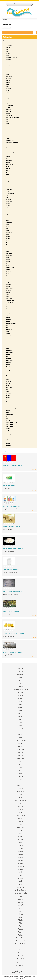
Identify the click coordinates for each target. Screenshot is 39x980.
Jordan (8, 220)
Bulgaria (8, 103)
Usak (21, 947)
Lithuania (8, 247)
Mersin (20, 869)
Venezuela (8, 435)
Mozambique (9, 288)
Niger (7, 307)
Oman (7, 315)
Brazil (7, 99)
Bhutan (8, 91)
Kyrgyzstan (9, 233)
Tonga (7, 406)
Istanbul (21, 809)
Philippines (9, 330)
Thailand (8, 398)
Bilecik (20, 719)
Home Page (13, 3)
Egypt (7, 158)
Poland (8, 332)
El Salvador (9, 160)
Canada (8, 113)
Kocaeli (21, 845)
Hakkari (21, 794)
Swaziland (8, 383)
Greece (8, 187)
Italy (7, 214)
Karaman (21, 821)
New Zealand (9, 303)
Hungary (8, 204)
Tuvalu (7, 416)
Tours (20, 926)
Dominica (8, 150)
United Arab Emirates (11, 422)
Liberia (7, 241)
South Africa (9, 371)
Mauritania (8, 272)
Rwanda (8, 344)
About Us (19, 3)
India (7, 208)
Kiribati (8, 226)
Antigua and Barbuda (11, 58)
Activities (21, 669)
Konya (21, 848)
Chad (7, 120)
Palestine (8, 319)
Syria (7, 389)
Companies (7, 41)
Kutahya (21, 854)
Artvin (21, 701)
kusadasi (21, 851)
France (7, 175)
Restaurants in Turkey (20, 893)
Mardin (21, 863)
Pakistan (8, 317)
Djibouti (8, 148)
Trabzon (21, 929)
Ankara (20, 692)
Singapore (8, 363)
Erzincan (20, 770)
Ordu (21, 884)
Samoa (7, 348)
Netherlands (9, 299)
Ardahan (21, 698)
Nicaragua (8, 305)
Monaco (8, 280)
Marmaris (20, 866)
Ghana (7, 185)
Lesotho (8, 239)
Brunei (7, 101)
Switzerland (9, 387)
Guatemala (9, 189)
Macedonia (9, 253)
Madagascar (9, 255)
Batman (20, 713)
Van (21, 950)
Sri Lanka (8, 377)
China (7, 124)
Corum (20, 752)
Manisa (21, 860)
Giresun (21, 788)
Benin (7, 87)
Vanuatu (8, 433)
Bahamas (8, 72)
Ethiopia (8, 171)
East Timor (9, 154)
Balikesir (21, 707)
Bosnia (8, 95)
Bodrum (21, 728)
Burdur (20, 734)
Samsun (21, 902)
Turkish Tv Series (20, 944)
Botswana (8, 97)
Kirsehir (21, 842)
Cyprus (8, 138)
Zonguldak (21, 959)
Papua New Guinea (11, 323)
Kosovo (8, 228)
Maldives (8, 261)
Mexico (8, 276)
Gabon (7, 177)
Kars (21, 824)
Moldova (8, 278)
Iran (7, 212)
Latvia (7, 235)
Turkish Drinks (21, 938)
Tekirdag (21, 920)
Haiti (7, 197)
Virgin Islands (9, 439)
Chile (7, 122)
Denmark (8, 146)
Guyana (8, 195)
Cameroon (8, 111)
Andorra (8, 53)
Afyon (21, 677)
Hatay (21, 797)
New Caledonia (10, 301)
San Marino (9, 350)
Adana (20, 672)
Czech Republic (10, 140)
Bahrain (8, 74)
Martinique (9, 270)
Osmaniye (21, 887)
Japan (7, 218)
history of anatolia (21, 800)
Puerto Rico (9, 336)
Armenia (8, 62)
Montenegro (9, 284)
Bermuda (8, 89)
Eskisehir (21, 776)
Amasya (21, 686)
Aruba (7, 64)
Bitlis (21, 725)
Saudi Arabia (9, 352)
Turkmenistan (9, 414)
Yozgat (20, 956)
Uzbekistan (9, 431)
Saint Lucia (9, 346)
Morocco (8, 286)
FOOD (19, 963)
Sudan (7, 379)
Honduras (8, 199)
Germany (8, 183)
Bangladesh (9, 76)
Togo (7, 404)
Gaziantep (21, 785)
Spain (7, 375)
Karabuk (20, 818)
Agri (21, 680)
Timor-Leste (9, 402)
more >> (34, 470)
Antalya (21, 695)
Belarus (8, 80)
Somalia (8, 369)
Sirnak (21, 914)
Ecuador (8, 156)
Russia (7, 342)
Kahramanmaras (21, 815)
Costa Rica (9, 132)
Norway (8, 313)
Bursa (21, 737)
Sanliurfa (21, 905)
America (8, 51)
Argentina (8, 60)
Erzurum (21, 773)
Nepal (7, 297)
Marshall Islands (10, 268)
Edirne (20, 764)
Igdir (21, 803)
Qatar (7, 338)
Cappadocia (21, 749)
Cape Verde (9, 115)
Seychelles (9, 358)
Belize (7, 84)
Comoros (8, 128)
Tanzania (8, 396)
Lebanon (8, 237)
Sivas (20, 917)
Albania (8, 47)
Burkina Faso (9, 105)
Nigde (21, 881)
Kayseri (21, 830)
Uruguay (8, 429)
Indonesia (8, 210)
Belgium (8, 82)
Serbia (7, 356)
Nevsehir (21, 878)
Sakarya (21, 899)
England (8, 162)
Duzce (21, 761)
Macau (7, 251)
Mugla (20, 872)
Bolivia (7, 93)
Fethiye (21, 782)
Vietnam (8, 437)
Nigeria (8, 309)
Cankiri (21, 746)
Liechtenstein (9, 245)
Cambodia (8, 109)
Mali (7, 263)
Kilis (21, 833)
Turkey (7, 412)
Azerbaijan (9, 70)
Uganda (8, 418)
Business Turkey (21, 740)
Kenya (7, 224)
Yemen (7, 441)
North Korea (9, 311)
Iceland (8, 206)
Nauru (7, 294)
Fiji (6, 173)
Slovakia (8, 365)
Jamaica (8, 216)
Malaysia (8, 259)
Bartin (21, 710)
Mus (20, 875)
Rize (20, 896)
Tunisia (8, 410)
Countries (7, 43)
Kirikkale (21, 836)
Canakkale (20, 743)
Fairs (21, 779)
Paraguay (8, 325)
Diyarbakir (21, 758)
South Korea (9, 373)
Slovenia (8, 367)
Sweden (8, 385)
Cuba (7, 136)
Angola (8, 56)
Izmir (20, 812)
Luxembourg (9, 249)
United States (9, 427)
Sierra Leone (9, 361)
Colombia (8, 126)
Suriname (8, 381)
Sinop (21, 911)
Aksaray (21, 683)
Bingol (21, 722)
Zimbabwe (8, 445)
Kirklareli (21, 839)
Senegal (8, 354)
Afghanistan (9, 45)
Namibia (8, 292)
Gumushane (20, 791)
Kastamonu (21, 827)
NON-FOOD (19, 966)
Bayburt (20, 716)
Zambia (8, 443)
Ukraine (8, 420)
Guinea (8, 191)
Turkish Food (21, 941)
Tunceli (21, 932)
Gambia (8, 179)
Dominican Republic (11, 152)
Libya (7, 243)
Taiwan (7, 392)
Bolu (20, 731)
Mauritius (8, 274)
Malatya (21, 857)
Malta (7, 266)
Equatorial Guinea (11, 164)
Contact (25, 3)
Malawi (7, 257)
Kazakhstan (9, 222)
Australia (8, 66)
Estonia (8, 168)
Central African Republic (12, 117)
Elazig (20, 767)
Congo (7, 130)
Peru (7, 327)
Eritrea (7, 166)
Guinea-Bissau (10, 193)
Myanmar (8, 290)
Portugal (8, 334)
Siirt (20, 908)
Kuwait (7, 230)
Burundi (8, 107)
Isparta (21, 806)
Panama (8, 321)
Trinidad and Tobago (11, 408)
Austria (8, 68)
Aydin (21, 704)
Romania (8, 340)
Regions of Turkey (21, 890)
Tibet (7, 400)
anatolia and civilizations (21, 689)
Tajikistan (8, 394)
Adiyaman (20, 674)
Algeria (8, 49)
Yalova (21, 953)
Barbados (8, 78)
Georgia (8, 181)
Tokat (21, 923)
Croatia (8, 134)
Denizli (20, 755)
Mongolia (8, 282)
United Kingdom (10, 425)
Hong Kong (9, 202)
